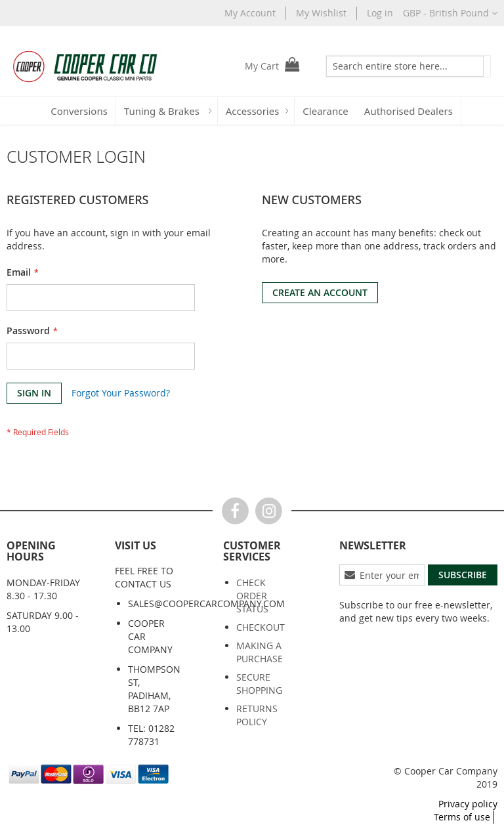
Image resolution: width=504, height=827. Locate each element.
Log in (380, 13)
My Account (250, 13)
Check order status (252, 596)
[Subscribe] (463, 575)
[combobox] (396, 66)
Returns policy (257, 715)
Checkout (261, 627)
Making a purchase (260, 652)
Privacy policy (468, 804)
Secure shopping (259, 684)
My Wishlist (321, 13)
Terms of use (462, 817)
